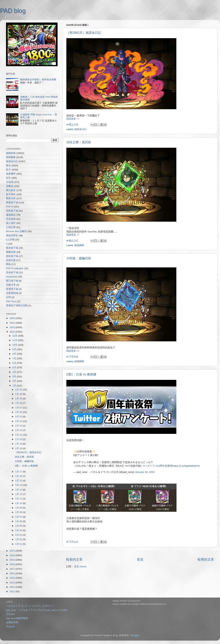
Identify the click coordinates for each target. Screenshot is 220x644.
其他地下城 (12, 272)
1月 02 (19, 539)
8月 (15, 354)
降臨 (8, 264)
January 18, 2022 (145, 472)
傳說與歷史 (12, 236)
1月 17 (19, 472)
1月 (15, 386)
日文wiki (10, 614)
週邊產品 (11, 215)
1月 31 (19, 390)
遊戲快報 (11, 153)
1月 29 (19, 399)
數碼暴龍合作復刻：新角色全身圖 (38, 80)
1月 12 (19, 494)
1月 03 (19, 535)
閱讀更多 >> (73, 119)
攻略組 (10, 186)
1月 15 (19, 481)
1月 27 (19, 408)
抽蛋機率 (11, 174)
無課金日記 (80, 129)
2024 (13, 323)
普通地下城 (12, 289)
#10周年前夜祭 (164, 466)
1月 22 (19, 430)
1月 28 (19, 403)
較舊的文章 (206, 559)
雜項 (8, 166)
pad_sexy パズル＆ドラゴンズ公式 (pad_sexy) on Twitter (37, 610)
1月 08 (19, 512)
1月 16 (19, 476)
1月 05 (19, 526)
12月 (15, 336)
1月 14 (19, 485)
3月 (15, 377)
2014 (13, 583)
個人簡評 (11, 223)
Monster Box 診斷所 (16, 231)
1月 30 (19, 394)
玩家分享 (11, 285)
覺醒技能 (11, 252)
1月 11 (19, 499)
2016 (13, 573)
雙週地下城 (12, 202)
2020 (13, 555)
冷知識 (10, 182)
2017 (13, 569)
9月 (15, 349)
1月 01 (19, 544)
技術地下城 (12, 256)
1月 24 (19, 421)
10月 (15, 345)
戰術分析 (11, 198)
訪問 (8, 297)
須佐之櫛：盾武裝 (79, 142)
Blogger (135, 635)
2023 (13, 327)
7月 (15, 358)
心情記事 (11, 227)
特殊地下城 (12, 211)
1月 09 (19, 508)
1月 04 (19, 530)
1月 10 (19, 503)
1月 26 (19, 412)
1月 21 (19, 435)
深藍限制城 (12, 293)
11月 (15, 340)
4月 (15, 372)
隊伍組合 (11, 190)
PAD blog (13, 11)
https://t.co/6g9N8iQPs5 (186, 466)
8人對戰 (10, 240)
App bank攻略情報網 (17, 618)
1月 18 (19, 448)
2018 (13, 564)
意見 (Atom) (80, 567)
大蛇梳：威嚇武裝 (79, 258)
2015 (13, 578)
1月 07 (19, 517)
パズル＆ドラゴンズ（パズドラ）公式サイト (30, 606)
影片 (8, 170)
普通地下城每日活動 (17, 305)
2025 (13, 318)
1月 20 (19, 439)
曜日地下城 (12, 281)
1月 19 (19, 444)
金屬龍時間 (12, 622)
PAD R (9, 207)
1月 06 (19, 521)
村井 (8, 178)
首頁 (140, 559)
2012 (13, 591)
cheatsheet (12, 277)
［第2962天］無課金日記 (84, 33)
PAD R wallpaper (15, 268)
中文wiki (10, 627)
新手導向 (11, 194)
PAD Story (11, 301)
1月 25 (19, 417)
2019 (13, 560)
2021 (13, 551)
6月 (15, 363)
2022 (13, 332)
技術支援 (11, 260)
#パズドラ (149, 466)
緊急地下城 (12, 248)
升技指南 (11, 219)
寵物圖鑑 (79, 245)
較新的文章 (74, 559)
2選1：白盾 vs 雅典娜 (81, 374)
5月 (15, 367)
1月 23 (19, 426)
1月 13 (19, 490)
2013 (13, 587)
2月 (15, 381)
